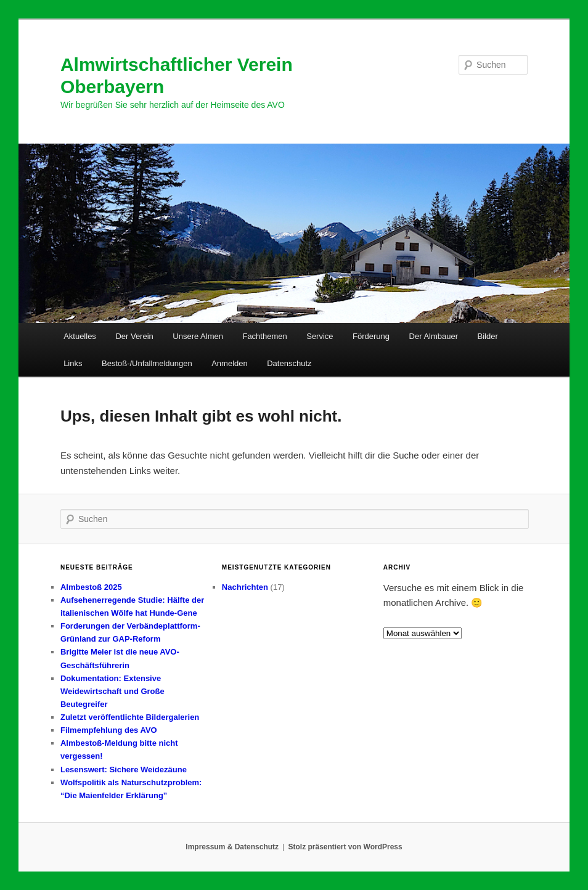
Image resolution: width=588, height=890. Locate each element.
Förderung (371, 336)
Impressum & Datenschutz (232, 847)
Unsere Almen (198, 336)
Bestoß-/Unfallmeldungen (147, 363)
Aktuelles (80, 336)
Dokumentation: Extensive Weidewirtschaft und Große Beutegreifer (112, 691)
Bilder (488, 336)
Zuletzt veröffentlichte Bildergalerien (130, 717)
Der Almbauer (434, 336)
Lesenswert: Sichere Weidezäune (124, 770)
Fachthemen (264, 336)
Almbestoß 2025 (91, 587)
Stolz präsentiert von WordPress (345, 847)
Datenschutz (289, 363)
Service (320, 336)
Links (73, 363)
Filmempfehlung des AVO (109, 730)
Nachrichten (245, 587)
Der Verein (134, 336)
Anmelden (230, 363)
